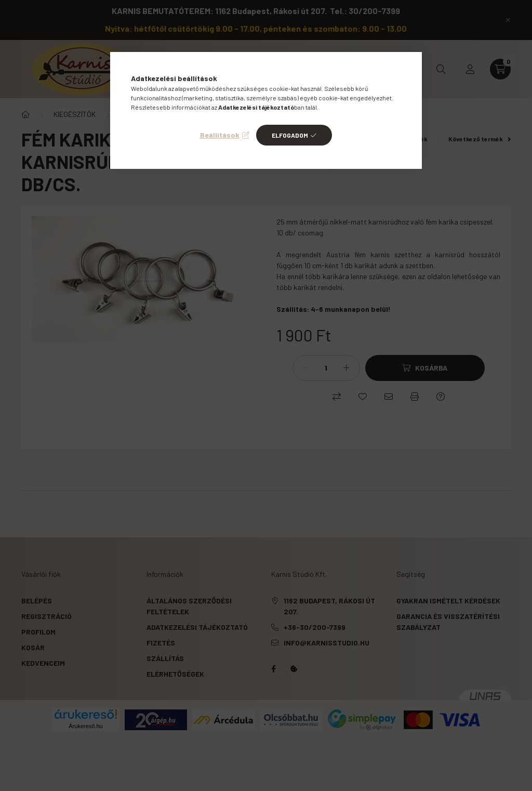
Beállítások (220, 135)
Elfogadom (290, 135)
